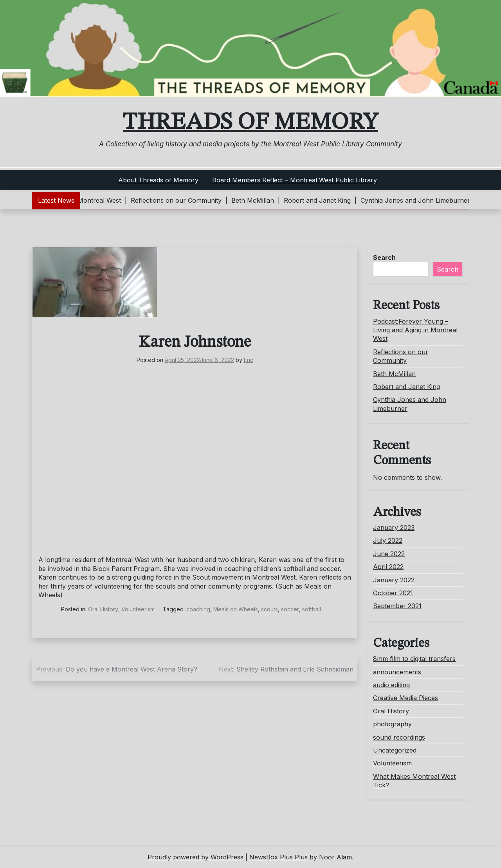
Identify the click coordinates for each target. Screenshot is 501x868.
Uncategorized (395, 750)
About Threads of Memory (158, 180)
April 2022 (388, 567)
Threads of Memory (250, 122)
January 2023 (394, 528)
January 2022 (394, 580)
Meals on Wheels (236, 609)
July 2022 (388, 540)
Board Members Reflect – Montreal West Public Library (295, 180)
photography (392, 724)
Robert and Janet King (406, 387)
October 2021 (393, 593)
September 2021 (397, 606)
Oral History (103, 609)
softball (312, 609)
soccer (290, 609)
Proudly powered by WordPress (196, 857)
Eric (249, 360)
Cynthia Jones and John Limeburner (410, 404)
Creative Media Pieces (405, 698)
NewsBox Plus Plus (278, 857)
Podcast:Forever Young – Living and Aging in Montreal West (415, 330)
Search (384, 258)
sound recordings (399, 737)
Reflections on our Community (401, 356)
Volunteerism (138, 609)
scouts (269, 609)
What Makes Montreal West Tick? (414, 781)
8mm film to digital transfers (414, 659)
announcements (397, 672)
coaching (198, 609)
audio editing (391, 685)
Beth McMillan (394, 374)
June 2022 (389, 554)
